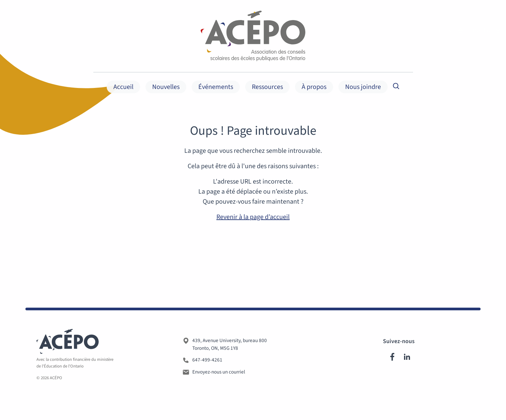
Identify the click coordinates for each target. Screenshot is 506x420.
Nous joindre (363, 87)
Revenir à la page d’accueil (253, 217)
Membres (487, 31)
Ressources (267, 87)
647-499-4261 (207, 361)
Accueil (123, 87)
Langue (451, 31)
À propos (314, 87)
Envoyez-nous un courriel (219, 373)
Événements (216, 87)
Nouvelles (166, 87)
